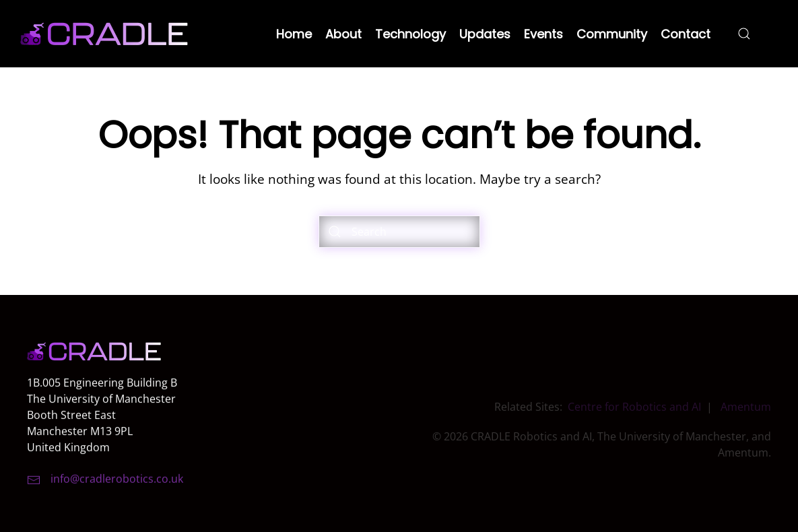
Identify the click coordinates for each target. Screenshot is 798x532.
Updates (485, 34)
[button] (744, 34)
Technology (410, 34)
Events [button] (543, 34)
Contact (686, 34)
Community (612, 34)
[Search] (399, 232)
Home (294, 34)
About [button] (343, 34)
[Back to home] (104, 34)
